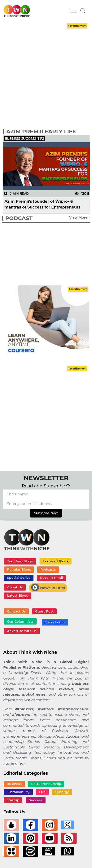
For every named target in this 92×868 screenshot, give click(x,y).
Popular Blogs (19, 569)
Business (14, 784)
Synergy (62, 792)
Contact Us (16, 611)
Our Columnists (20, 621)
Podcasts (48, 569)
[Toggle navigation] (74, 11)
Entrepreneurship (46, 784)
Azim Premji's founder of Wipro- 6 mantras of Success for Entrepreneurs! (43, 204)
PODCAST (19, 218)
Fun (42, 792)
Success (36, 800)
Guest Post (44, 611)
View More (78, 217)
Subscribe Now (46, 513)
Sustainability (18, 792)
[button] (83, 11)
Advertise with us (22, 631)
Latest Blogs (17, 595)
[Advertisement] (45, 75)
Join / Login (55, 622)
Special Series (19, 578)
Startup (13, 800)
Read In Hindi (52, 578)
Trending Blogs (20, 561)
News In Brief (48, 587)
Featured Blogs (55, 561)
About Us (15, 587)
